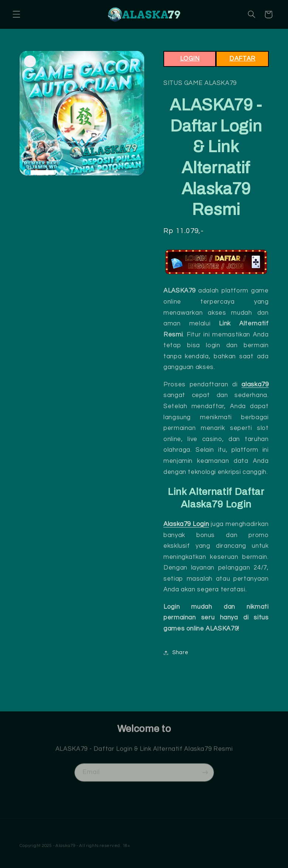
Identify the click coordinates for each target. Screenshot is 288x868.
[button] (16, 14)
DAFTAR (242, 59)
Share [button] (176, 652)
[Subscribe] (205, 776)
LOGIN (190, 59)
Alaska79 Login (186, 524)
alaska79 (255, 385)
